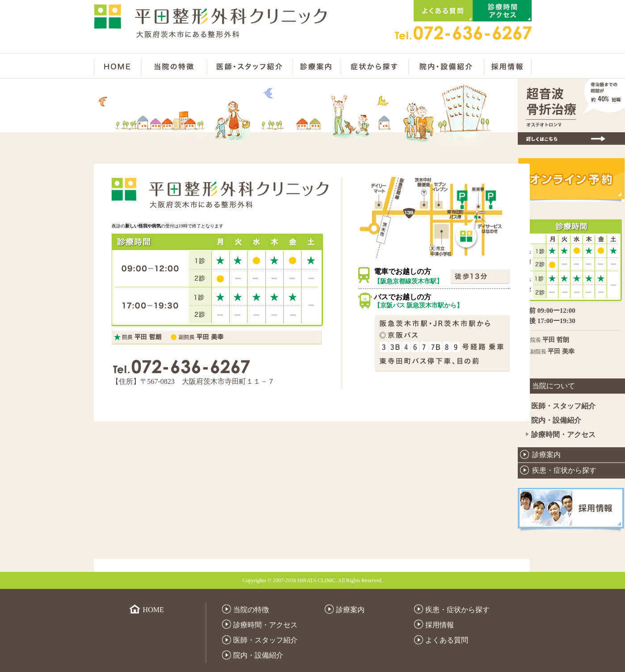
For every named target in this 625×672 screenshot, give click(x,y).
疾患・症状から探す (564, 470)
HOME (153, 610)
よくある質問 (447, 640)
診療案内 (546, 455)
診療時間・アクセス (563, 435)
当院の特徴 (251, 610)
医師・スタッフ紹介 (563, 406)
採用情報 (440, 625)
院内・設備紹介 (556, 420)
